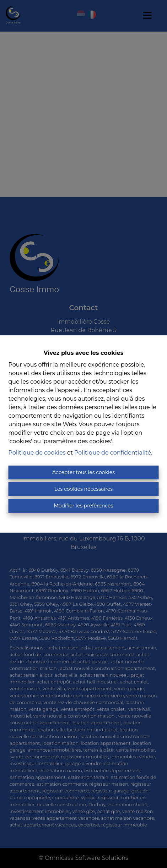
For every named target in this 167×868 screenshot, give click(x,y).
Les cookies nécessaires (83, 489)
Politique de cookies (37, 453)
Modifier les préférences (83, 506)
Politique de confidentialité (113, 453)
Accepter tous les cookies (83, 472)
